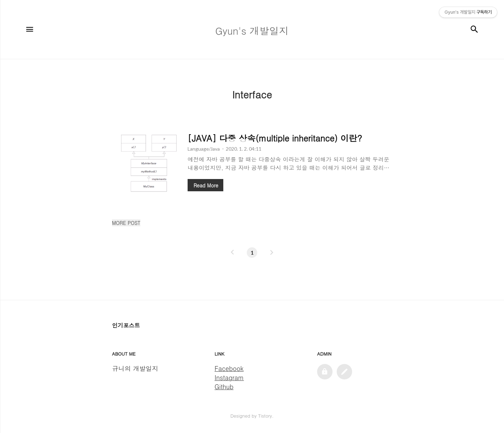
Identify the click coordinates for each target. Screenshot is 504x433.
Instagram (229, 377)
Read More (206, 185)
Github (224, 387)
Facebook (229, 368)
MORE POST (126, 223)
